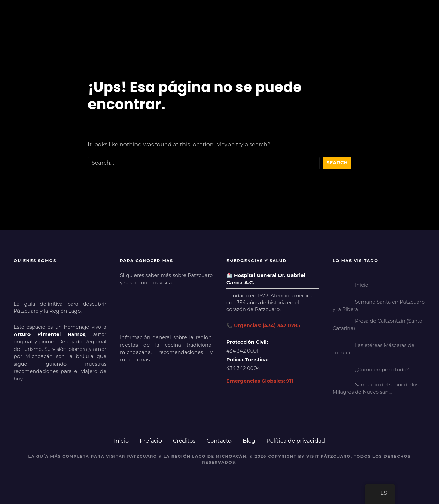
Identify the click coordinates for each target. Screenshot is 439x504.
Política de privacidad (296, 441)
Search (337, 163)
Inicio (121, 441)
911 (290, 381)
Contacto (219, 441)
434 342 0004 (243, 368)
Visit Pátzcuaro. (329, 456)
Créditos (184, 441)
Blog (249, 441)
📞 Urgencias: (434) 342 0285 (263, 325)
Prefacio (151, 441)
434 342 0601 (242, 351)
